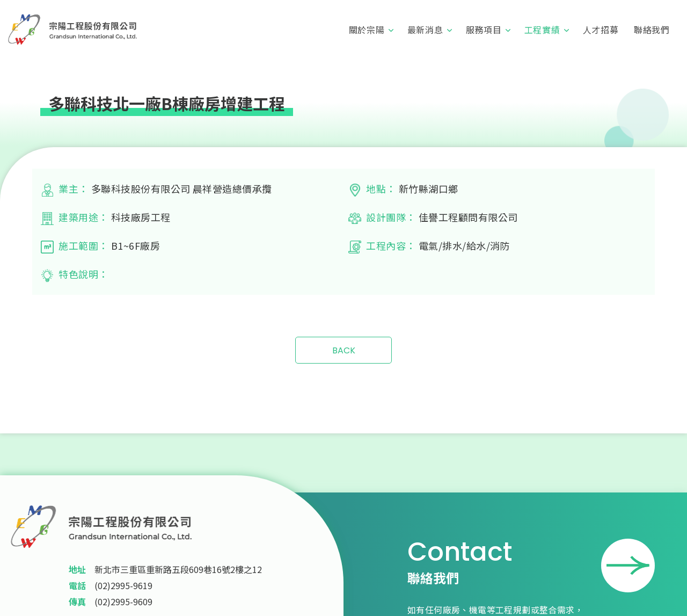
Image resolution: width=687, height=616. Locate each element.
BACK (344, 350)
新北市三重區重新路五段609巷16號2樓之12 (178, 569)
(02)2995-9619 (123, 585)
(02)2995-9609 (123, 601)
